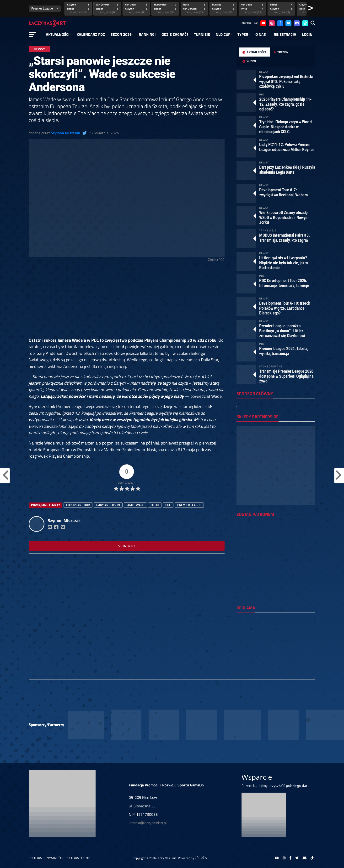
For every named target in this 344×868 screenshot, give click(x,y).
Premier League (189, 505)
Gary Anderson (108, 505)
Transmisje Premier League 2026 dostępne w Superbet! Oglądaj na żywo (286, 376)
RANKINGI (147, 34)
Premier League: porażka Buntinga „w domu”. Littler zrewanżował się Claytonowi (282, 331)
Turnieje (202, 34)
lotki (155, 505)
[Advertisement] (127, 302)
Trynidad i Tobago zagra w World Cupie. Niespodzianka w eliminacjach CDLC (285, 127)
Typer (243, 34)
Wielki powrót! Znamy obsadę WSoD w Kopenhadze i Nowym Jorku (284, 217)
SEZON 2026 (121, 34)
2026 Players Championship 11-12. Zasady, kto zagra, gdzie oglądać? (285, 104)
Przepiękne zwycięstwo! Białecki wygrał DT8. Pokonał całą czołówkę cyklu (286, 81)
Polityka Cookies (78, 858)
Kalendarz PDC (91, 34)
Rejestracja (285, 34)
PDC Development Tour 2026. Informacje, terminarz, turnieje (284, 283)
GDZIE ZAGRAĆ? (175, 34)
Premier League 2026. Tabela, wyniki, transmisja (284, 351)
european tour (78, 505)
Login (307, 34)
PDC (168, 505)
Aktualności (58, 34)
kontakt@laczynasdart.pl (148, 823)
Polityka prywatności (46, 858)
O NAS (261, 34)
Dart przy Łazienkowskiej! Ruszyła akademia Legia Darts (287, 170)
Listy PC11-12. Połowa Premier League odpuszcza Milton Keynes (287, 147)
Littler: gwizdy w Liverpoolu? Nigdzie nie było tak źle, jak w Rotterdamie (284, 263)
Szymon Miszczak (65, 133)
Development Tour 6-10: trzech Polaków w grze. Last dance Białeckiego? (285, 308)
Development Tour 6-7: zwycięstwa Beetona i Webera (283, 192)
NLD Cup (223, 34)
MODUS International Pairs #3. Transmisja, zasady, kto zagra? (284, 238)
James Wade (135, 505)
